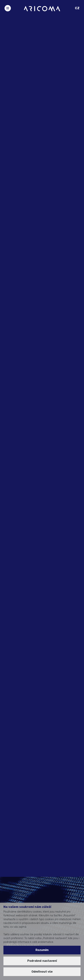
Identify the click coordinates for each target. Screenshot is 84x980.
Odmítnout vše (42, 972)
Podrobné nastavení (42, 961)
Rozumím (42, 950)
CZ (77, 8)
